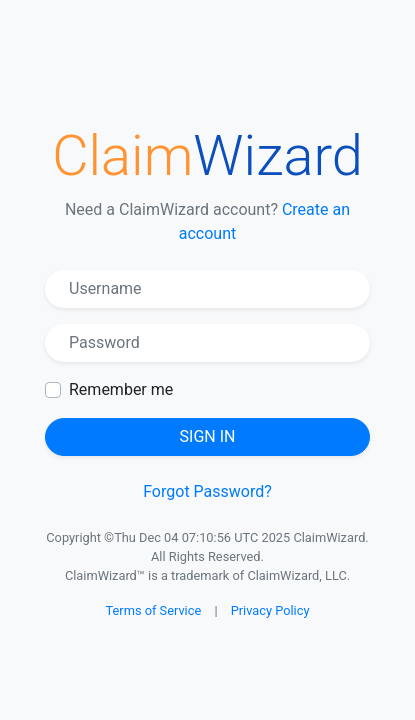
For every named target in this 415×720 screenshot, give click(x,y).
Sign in (208, 436)
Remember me (121, 389)
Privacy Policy (270, 610)
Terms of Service (154, 610)
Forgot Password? (207, 491)
